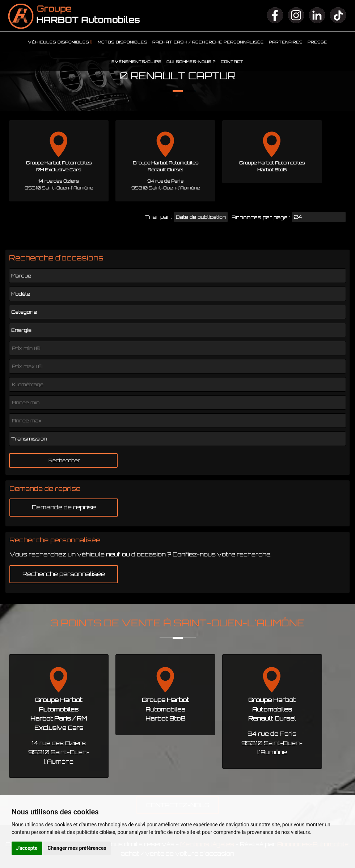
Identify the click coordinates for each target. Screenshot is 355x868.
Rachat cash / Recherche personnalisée (208, 42)
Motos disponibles (122, 42)
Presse (317, 42)
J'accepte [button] (27, 848)
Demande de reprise (64, 507)
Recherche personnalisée (64, 574)
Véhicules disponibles (58, 42)
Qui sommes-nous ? (191, 62)
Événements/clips (136, 62)
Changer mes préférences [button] (77, 848)
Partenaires (286, 42)
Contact (232, 62)
